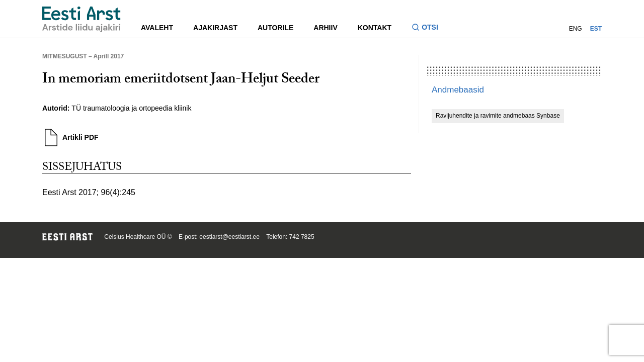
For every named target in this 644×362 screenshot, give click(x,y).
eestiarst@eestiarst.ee (229, 237)
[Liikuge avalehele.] (82, 19)
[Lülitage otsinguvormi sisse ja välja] (429, 28)
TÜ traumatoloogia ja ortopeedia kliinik (131, 108)
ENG (576, 29)
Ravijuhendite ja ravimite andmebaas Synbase (498, 116)
